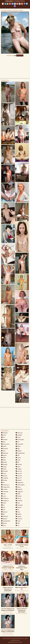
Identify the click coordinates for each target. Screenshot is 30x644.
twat (18, 512)
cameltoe (5, 478)
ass (3, 437)
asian (4, 435)
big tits (4, 455)
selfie (18, 494)
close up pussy (6, 485)
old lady (19, 464)
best (3, 451)
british (4, 469)
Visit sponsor (20, 55)
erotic (4, 503)
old (17, 462)
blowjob (4, 464)
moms (18, 458)
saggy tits (19, 492)
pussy (18, 487)
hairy (3, 525)
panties (19, 480)
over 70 (19, 478)
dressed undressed (7, 498)
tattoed (18, 507)
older (18, 467)
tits (17, 510)
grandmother (6, 521)
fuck (3, 510)
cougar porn (5, 487)
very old (19, 519)
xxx (17, 525)
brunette (4, 471)
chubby (4, 480)
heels (18, 437)
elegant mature (6, 501)
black (4, 460)
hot (17, 442)
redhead (19, 489)
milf (17, 455)
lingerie (19, 451)
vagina (18, 516)
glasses (4, 519)
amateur (4, 433)
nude (18, 460)
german (4, 512)
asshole (4, 440)
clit (3, 483)
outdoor (19, 469)
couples (4, 489)
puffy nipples (20, 485)
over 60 (19, 476)
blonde (4, 462)
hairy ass (19, 433)
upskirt (18, 514)
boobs (4, 467)
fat (3, 505)
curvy (4, 496)
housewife (19, 444)
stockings (19, 505)
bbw (3, 442)
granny (4, 523)
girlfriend (4, 516)
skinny (18, 498)
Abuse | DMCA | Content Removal (11, 638)
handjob (19, 435)
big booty (5, 453)
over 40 (19, 471)
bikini (3, 458)
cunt (3, 494)
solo (18, 503)
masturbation (20, 453)
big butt (4, 476)
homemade (20, 440)
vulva (18, 521)
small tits (19, 501)
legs (18, 449)
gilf (3, 514)
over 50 (19, 473)
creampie (5, 492)
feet (3, 507)
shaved (19, 496)
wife (18, 523)
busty (4, 473)
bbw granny (5, 444)
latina (18, 446)
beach (4, 446)
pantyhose (19, 483)
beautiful (4, 449)
